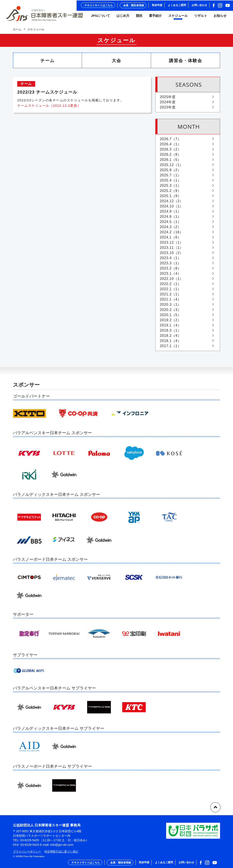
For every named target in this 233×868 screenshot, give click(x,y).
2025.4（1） (170, 182)
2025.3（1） (170, 187)
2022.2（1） (170, 286)
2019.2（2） (170, 322)
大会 (116, 63)
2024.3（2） (170, 229)
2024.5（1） (170, 224)
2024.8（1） (170, 219)
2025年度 (168, 99)
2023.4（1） (170, 260)
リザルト (201, 17)
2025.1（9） (170, 198)
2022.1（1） (170, 291)
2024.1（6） (170, 239)
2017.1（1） (170, 348)
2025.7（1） (170, 177)
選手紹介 (155, 17)
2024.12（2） (172, 203)
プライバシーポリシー (27, 852)
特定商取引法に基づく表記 (61, 852)
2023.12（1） (172, 244)
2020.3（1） (170, 306)
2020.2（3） (170, 312)
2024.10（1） (172, 208)
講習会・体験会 (186, 63)
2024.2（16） (172, 234)
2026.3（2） (170, 151)
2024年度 (168, 104)
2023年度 (168, 109)
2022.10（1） (172, 281)
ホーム (17, 31)
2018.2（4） (170, 338)
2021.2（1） (170, 296)
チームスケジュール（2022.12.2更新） (49, 108)
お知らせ (220, 17)
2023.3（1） (170, 265)
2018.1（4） (170, 343)
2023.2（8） (170, 270)
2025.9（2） (170, 172)
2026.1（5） (170, 162)
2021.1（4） (170, 301)
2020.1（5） (170, 317)
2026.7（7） (170, 141)
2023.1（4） (170, 275)
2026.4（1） (170, 146)
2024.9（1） (170, 213)
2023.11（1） (172, 250)
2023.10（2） (172, 255)
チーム (47, 63)
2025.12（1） (172, 167)
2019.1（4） (170, 327)
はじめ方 (123, 17)
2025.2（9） (170, 193)
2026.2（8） (170, 156)
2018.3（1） (170, 332)
